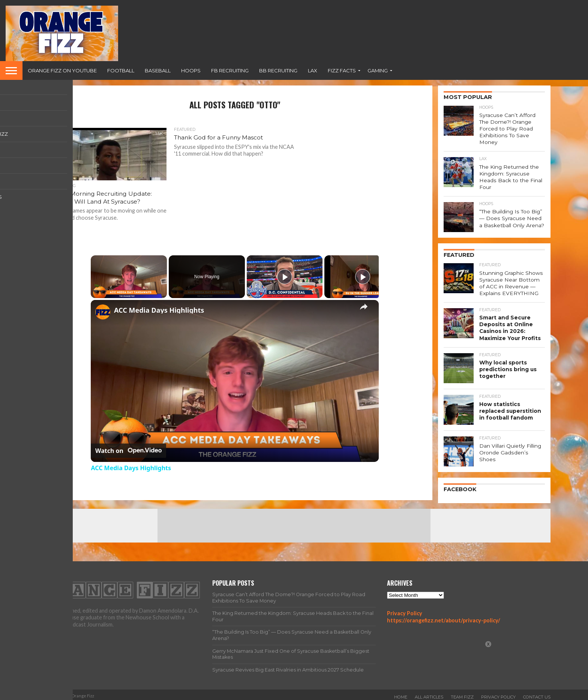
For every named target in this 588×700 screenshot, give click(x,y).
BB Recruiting (278, 70)
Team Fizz (462, 694)
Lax (313, 70)
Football (121, 70)
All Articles (429, 694)
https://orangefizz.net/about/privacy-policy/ (444, 617)
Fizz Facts (342, 70)
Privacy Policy (405, 610)
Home (401, 694)
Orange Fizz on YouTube (62, 70)
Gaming (378, 70)
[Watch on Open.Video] (128, 451)
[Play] (285, 277)
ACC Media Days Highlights (159, 310)
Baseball (158, 70)
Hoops (191, 70)
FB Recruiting (230, 70)
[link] (103, 312)
